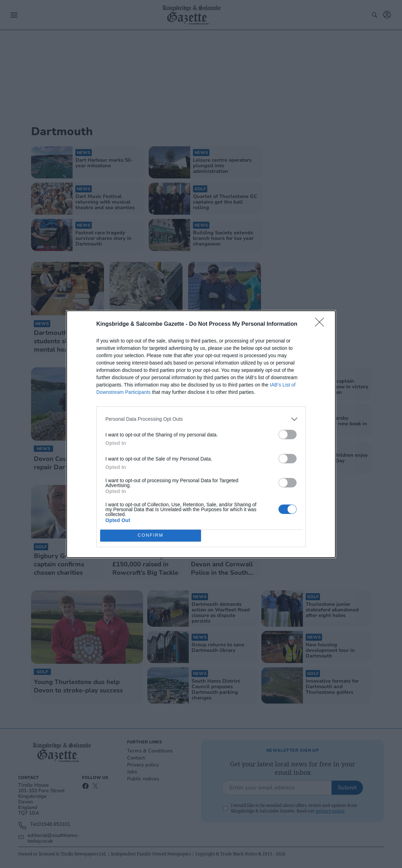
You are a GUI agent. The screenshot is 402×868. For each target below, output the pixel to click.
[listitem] (201, 419)
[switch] (288, 435)
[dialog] (201, 434)
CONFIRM (151, 535)
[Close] (322, 324)
